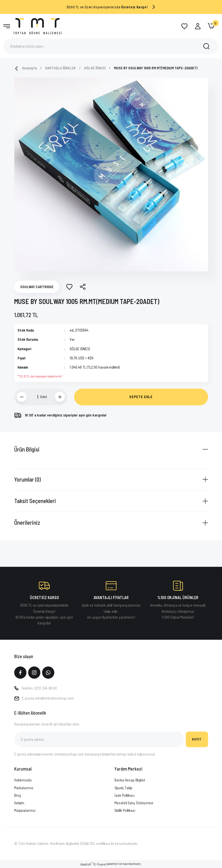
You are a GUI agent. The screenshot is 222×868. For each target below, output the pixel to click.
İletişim (19, 803)
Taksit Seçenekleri (35, 501)
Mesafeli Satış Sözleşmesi (134, 803)
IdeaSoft (86, 864)
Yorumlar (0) (27, 479)
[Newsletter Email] (99, 739)
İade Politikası (125, 795)
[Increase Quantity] (60, 397)
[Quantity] (34, 397)
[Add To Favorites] (69, 287)
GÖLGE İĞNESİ (80, 349)
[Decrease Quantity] (22, 397)
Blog (18, 795)
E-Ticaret (100, 864)
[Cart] (211, 26)
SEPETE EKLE (141, 397)
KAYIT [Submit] (197, 739)
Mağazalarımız (25, 810)
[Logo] (37, 26)
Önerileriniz (27, 522)
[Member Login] (198, 26)
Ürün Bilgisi (27, 449)
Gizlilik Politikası (125, 810)
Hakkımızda (23, 780)
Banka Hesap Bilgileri (130, 780)
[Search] (111, 46)
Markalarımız (24, 788)
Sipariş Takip (123, 788)
